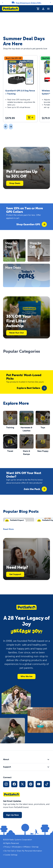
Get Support (15, 574)
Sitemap (35, 847)
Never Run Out (16, 333)
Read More (8, 529)
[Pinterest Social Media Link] (31, 784)
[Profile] (43, 9)
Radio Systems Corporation (21, 840)
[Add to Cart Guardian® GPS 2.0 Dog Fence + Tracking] (31, 117)
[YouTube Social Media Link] (39, 784)
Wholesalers (17, 847)
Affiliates (27, 847)
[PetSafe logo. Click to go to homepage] (10, 9)
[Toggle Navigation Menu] (48, 9)
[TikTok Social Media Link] (47, 784)
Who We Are (26, 676)
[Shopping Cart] (38, 9)
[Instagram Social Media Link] (6, 784)
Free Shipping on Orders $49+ (29, 3)
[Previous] (3, 3)
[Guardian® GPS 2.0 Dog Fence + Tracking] (20, 89)
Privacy (7, 847)
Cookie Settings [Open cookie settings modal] (11, 855)
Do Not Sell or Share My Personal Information (23, 851)
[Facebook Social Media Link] (14, 784)
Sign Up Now (12, 815)
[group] (32, 224)
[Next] (50, 3)
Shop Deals (15, 183)
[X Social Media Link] (22, 784)
